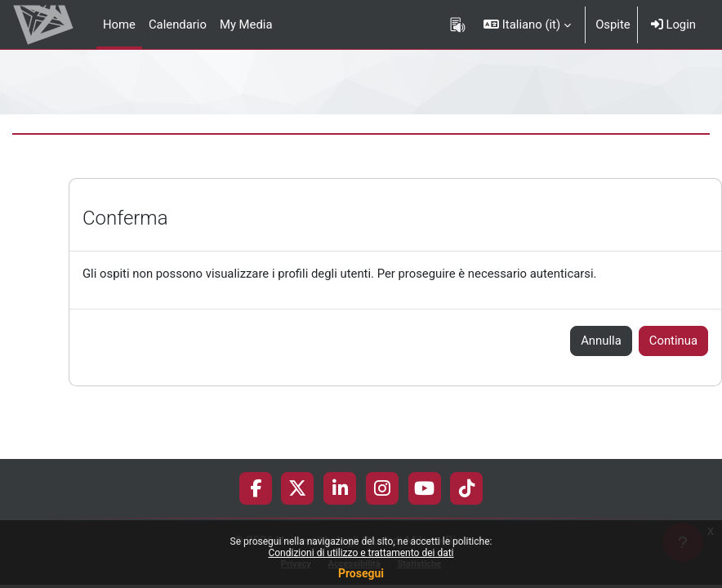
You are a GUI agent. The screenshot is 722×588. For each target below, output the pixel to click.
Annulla (601, 341)
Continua (673, 341)
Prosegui (361, 573)
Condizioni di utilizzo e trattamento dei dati (361, 553)
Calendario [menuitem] (178, 24)
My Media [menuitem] (246, 24)
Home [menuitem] (119, 24)
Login (673, 24)
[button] (527, 24)
